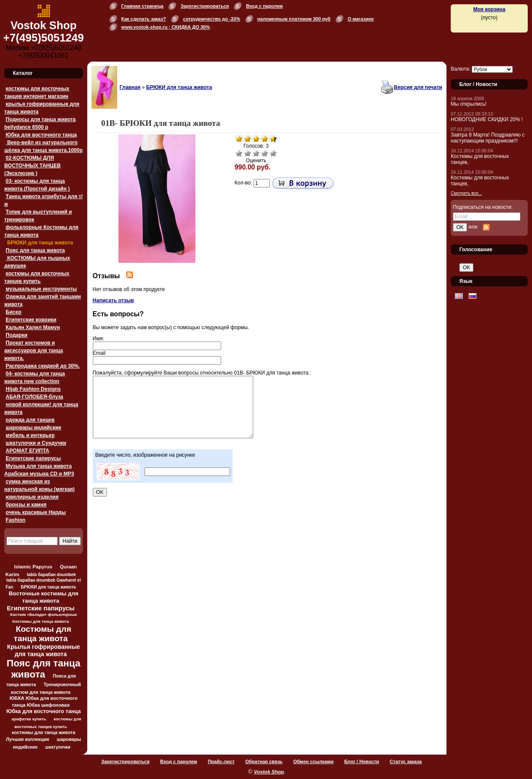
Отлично (273, 153)
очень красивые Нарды (36, 512)
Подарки (16, 335)
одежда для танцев (30, 420)
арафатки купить (29, 719)
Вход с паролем (264, 6)
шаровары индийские (33, 428)
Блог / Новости (362, 761)
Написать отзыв (114, 300)
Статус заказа (406, 761)
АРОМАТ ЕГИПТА (27, 451)
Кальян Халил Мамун (33, 327)
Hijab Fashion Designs (33, 389)
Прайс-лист (221, 761)
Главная (130, 87)
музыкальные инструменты (41, 289)
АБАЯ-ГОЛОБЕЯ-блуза (34, 397)
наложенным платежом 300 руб (294, 19)
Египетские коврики (31, 320)
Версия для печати (418, 87)
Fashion (15, 520)
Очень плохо (239, 153)
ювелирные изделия (32, 497)
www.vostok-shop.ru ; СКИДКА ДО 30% (166, 27)
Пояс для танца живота (35, 250)
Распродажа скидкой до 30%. (43, 366)
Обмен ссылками (313, 761)
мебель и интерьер (30, 435)
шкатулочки (58, 747)
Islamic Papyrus (33, 566)
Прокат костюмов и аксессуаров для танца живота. (34, 351)
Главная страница (143, 6)
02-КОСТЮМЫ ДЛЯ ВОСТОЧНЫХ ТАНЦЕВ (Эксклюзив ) (33, 166)
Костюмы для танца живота (43, 634)
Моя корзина (489, 9)
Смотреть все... (466, 193)
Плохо (248, 153)
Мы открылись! (469, 104)
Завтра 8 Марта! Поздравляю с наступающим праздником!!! (488, 138)
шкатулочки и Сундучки (36, 443)
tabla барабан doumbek (52, 575)
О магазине (361, 19)
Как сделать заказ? (144, 19)
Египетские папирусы (33, 458)
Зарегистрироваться (205, 6)
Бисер (13, 312)
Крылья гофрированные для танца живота (44, 650)
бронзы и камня (26, 505)
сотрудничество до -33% (211, 19)
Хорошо (265, 153)
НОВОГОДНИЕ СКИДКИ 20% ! (487, 119)
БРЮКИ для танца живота (39, 243)
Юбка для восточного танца (41, 135)
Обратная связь (264, 761)
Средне (256, 153)
